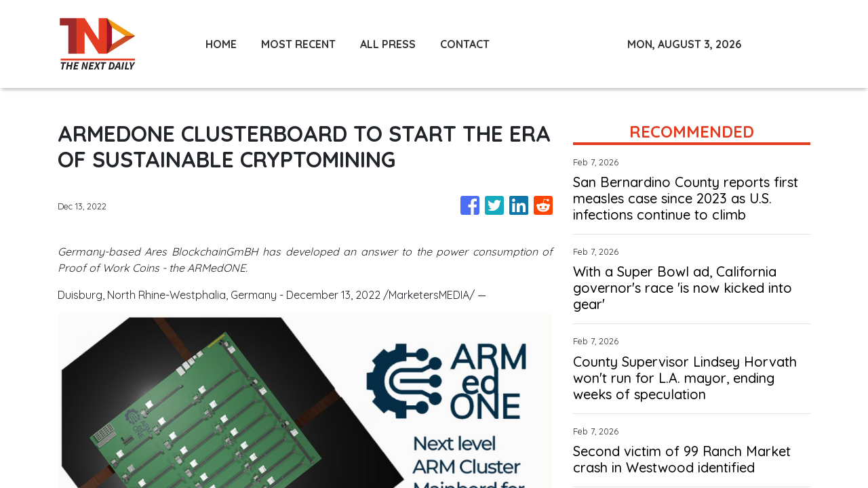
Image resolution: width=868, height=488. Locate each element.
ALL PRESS (388, 44)
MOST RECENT (298, 44)
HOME (221, 44)
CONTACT (465, 44)
